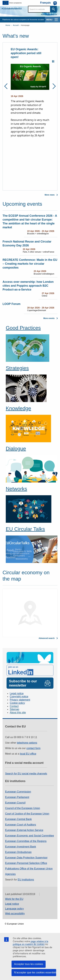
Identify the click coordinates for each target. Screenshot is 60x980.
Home (8, 25)
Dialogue (16, 449)
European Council (15, 803)
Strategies (17, 368)
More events (49, 318)
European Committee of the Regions (26, 841)
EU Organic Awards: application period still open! (26, 53)
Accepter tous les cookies (29, 964)
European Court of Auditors (21, 825)
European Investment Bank (21, 847)
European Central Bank (18, 819)
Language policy (14, 909)
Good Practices (23, 328)
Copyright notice (19, 697)
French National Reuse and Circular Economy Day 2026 (27, 244)
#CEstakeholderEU (12, 9)
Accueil (16, 25)
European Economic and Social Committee (30, 836)
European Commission (18, 792)
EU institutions (26, 880)
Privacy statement (20, 700)
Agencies (10, 874)
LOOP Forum (12, 304)
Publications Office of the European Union (29, 869)
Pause (53, 61)
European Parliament (17, 797)
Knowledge (18, 408)
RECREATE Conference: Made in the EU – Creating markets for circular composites (30, 264)
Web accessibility (15, 914)
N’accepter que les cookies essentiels (35, 972)
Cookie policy (17, 703)
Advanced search (49, 15)
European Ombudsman (18, 852)
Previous (7, 86)
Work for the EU (14, 899)
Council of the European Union (23, 808)
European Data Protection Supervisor (26, 858)
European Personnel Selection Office (26, 863)
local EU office (28, 754)
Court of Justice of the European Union (27, 814)
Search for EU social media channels (26, 774)
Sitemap (14, 709)
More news (50, 195)
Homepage (25, 25)
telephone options (27, 743)
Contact (14, 706)
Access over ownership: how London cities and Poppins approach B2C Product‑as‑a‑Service (28, 286)
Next (53, 86)
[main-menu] (56, 20)
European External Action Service (24, 830)
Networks (16, 489)
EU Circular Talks (25, 529)
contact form (33, 748)
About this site (18, 712)
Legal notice (17, 693)
